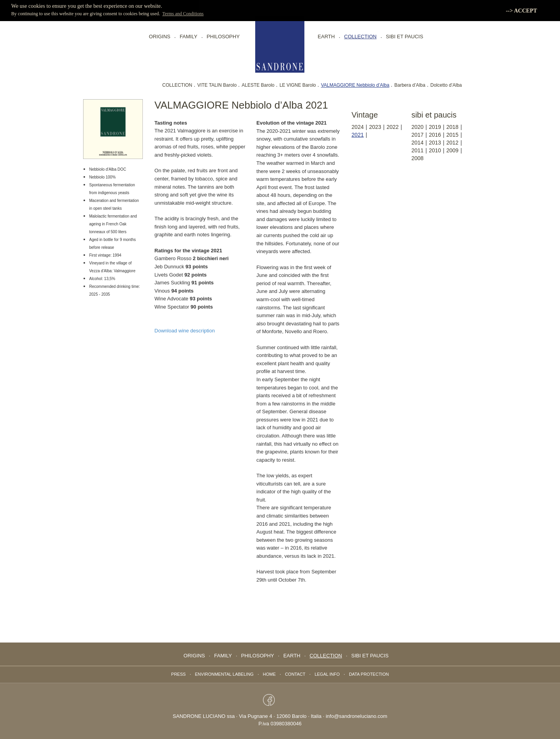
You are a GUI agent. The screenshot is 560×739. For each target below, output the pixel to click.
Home (269, 674)
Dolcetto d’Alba (446, 85)
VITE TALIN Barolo (217, 85)
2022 (392, 127)
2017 (417, 135)
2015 (452, 135)
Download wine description (185, 331)
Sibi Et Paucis (405, 37)
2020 (417, 127)
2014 (417, 143)
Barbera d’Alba (410, 85)
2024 (358, 127)
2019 (435, 127)
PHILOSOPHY (223, 37)
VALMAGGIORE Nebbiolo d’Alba (355, 85)
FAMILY (188, 37)
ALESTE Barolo (258, 85)
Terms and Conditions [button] (183, 14)
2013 (435, 143)
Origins (160, 37)
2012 (452, 143)
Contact (295, 674)
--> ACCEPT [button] (521, 11)
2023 (375, 127)
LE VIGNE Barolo (298, 85)
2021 (358, 135)
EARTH (326, 37)
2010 (435, 150)
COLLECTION (177, 85)
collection (360, 37)
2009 (452, 150)
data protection (369, 674)
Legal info (327, 674)
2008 (417, 158)
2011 (417, 150)
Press (179, 674)
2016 (435, 135)
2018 (452, 127)
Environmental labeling (224, 674)
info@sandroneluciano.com (357, 716)
